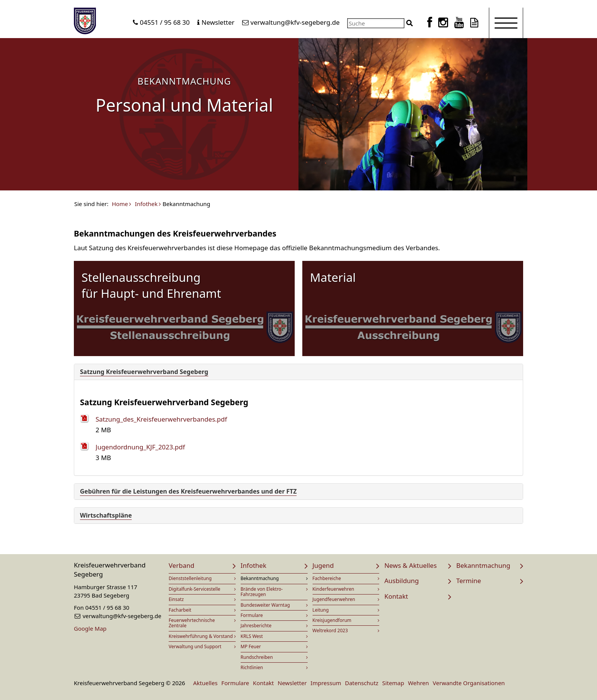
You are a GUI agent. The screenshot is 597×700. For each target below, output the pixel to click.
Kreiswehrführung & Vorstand (201, 636)
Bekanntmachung (260, 578)
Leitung (321, 610)
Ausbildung (401, 581)
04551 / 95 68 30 (165, 22)
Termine (469, 581)
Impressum (326, 683)
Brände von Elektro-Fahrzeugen (262, 592)
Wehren (419, 683)
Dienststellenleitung (190, 578)
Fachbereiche (327, 578)
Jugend (323, 565)
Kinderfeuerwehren (334, 589)
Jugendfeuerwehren (334, 599)
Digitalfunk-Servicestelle (195, 589)
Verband (181, 565)
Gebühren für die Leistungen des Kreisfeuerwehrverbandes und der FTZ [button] (188, 491)
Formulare (252, 615)
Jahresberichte (256, 626)
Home (120, 204)
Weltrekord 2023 (330, 630)
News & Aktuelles (410, 565)
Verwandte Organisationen (469, 683)
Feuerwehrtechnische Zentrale (192, 623)
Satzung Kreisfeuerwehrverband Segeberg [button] (144, 372)
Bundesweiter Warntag (265, 605)
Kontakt (396, 596)
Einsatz (176, 599)
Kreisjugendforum (332, 620)
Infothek (146, 204)
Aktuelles (205, 683)
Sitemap (393, 683)
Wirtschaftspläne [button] (106, 515)
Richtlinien (252, 667)
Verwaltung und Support (195, 646)
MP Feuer (251, 646)
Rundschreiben (257, 657)
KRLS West (252, 636)
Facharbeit (180, 610)
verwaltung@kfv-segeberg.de (295, 22)
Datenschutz (362, 683)
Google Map (90, 628)
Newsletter (218, 22)
